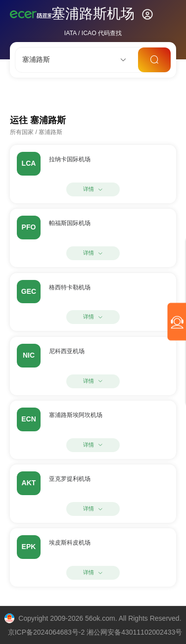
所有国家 (22, 132)
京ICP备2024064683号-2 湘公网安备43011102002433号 (95, 632)
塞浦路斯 (50, 132)
